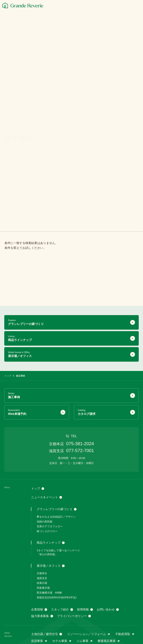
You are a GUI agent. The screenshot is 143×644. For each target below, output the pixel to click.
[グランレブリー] (23, 5)
